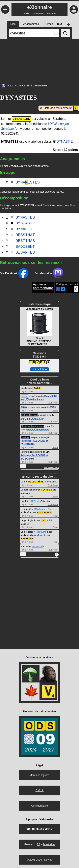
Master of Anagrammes (32, 427)
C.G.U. (39, 790)
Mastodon (49, 844)
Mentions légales (39, 774)
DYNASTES (25, 218)
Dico (11, 86)
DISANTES (25, 253)
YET (44, 520)
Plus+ (55, 403)
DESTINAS (25, 241)
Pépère (24, 396)
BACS (37, 388)
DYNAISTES (28, 183)
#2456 (52, 408)
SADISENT (25, 247)
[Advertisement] (39, 59)
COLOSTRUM (44, 512)
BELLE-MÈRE (36, 482)
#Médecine (40, 509)
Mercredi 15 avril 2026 (32, 419)
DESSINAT (25, 236)
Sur (14, 274)
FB (39, 844)
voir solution (39, 370)
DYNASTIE (23, 86)
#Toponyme (40, 531)
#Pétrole (35, 501)
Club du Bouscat (29, 415)
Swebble (25, 438)
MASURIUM (27, 538)
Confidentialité (39, 805)
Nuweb (48, 859)
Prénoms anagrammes (38, 430)
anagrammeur (21, 192)
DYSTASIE (25, 224)
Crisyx (24, 408)
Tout (50, 403)
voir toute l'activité (51, 468)
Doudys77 (37, 546)
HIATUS (46, 490)
